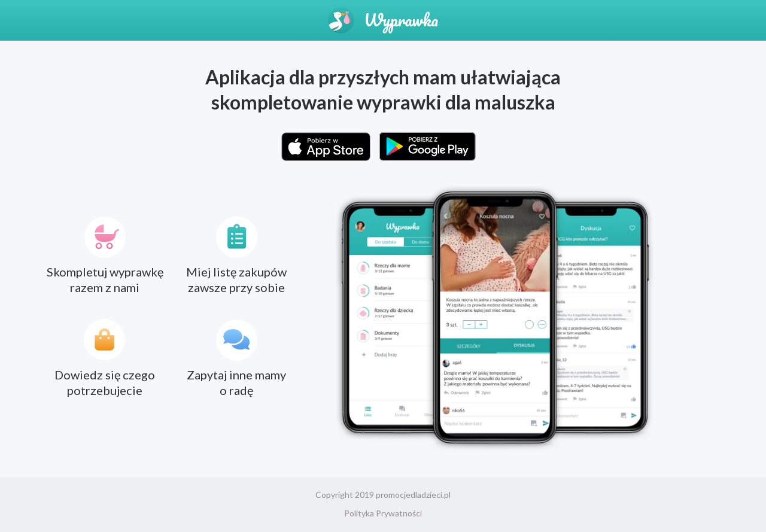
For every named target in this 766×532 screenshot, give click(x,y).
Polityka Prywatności (383, 513)
